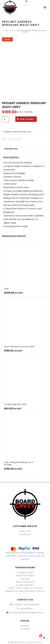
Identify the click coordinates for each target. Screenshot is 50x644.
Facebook (25, 629)
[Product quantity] (6, 119)
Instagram (25, 626)
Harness (17, 132)
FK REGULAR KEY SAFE (15, 404)
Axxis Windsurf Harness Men (19, 347)
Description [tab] (11, 149)
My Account (25, 531)
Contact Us (25, 534)
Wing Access (26, 132)
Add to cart (27, 119)
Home (6, 31)
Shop (12, 31)
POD (6, 289)
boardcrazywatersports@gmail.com (27, 613)
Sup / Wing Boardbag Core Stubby (19, 463)
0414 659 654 (27, 609)
